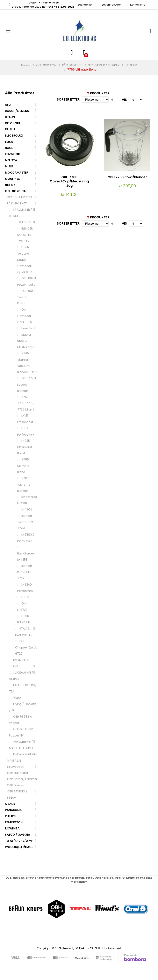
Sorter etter (68, 99)
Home (26, 65)
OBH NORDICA (46, 65)
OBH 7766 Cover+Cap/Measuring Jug (69, 182)
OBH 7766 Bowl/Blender (127, 177)
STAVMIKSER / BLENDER (104, 65)
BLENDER (131, 65)
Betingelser (85, 5)
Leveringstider (112, 5)
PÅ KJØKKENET (72, 65)
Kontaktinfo (138, 5)
